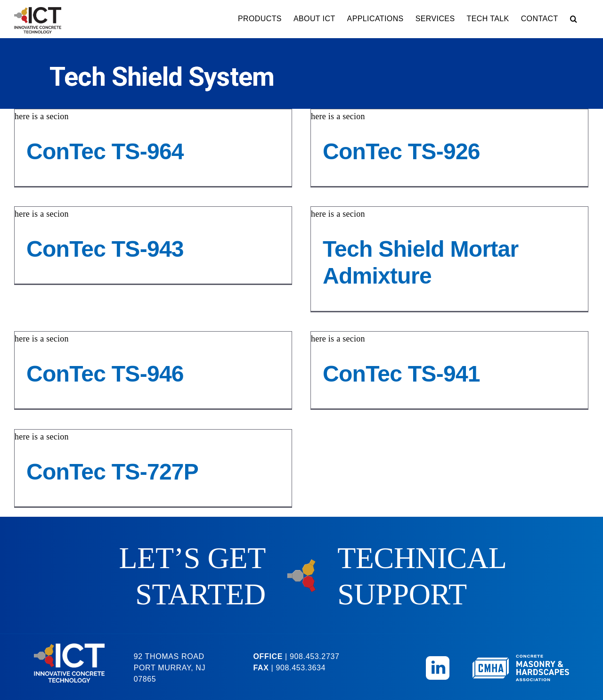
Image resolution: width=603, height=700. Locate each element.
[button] (574, 19)
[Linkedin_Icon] (438, 654)
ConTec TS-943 (127, 244)
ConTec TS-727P (112, 469)
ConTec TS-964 (105, 151)
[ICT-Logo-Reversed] (69, 642)
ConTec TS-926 (396, 151)
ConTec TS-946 (116, 369)
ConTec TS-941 (407, 369)
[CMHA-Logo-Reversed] (521, 653)
